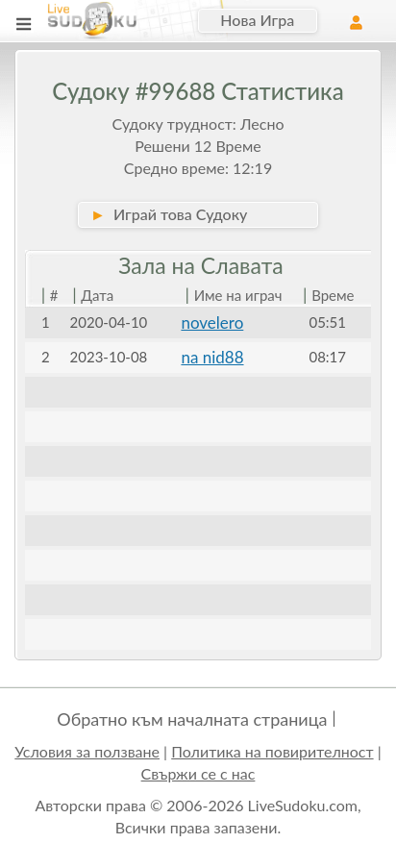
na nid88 (212, 357)
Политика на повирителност (272, 751)
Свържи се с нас (198, 773)
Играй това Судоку (169, 214)
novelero (212, 322)
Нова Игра (257, 20)
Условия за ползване (87, 751)
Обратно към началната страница (192, 719)
